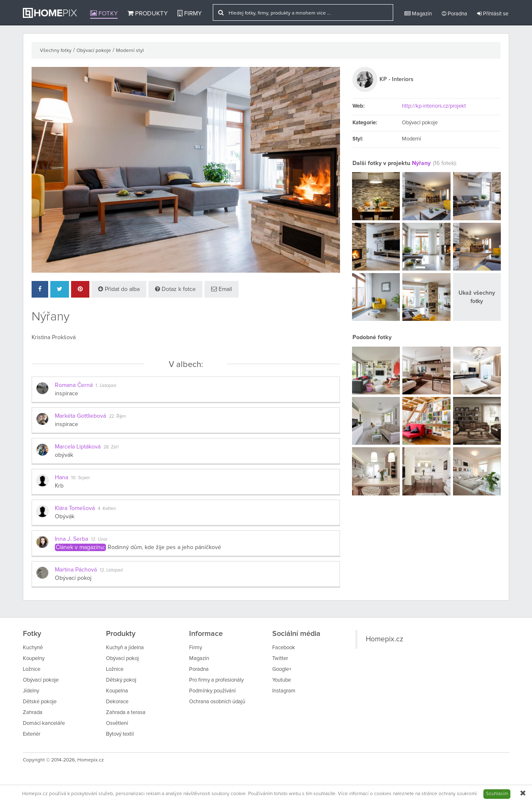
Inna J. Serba (71, 539)
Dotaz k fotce (175, 289)
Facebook (284, 648)
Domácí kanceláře (44, 723)
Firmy (190, 13)
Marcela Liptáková (78, 447)
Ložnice (32, 669)
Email (222, 289)
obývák (64, 455)
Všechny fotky (56, 51)
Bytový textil (120, 734)
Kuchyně (33, 648)
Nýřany (421, 163)
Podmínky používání (212, 691)
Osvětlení (117, 723)
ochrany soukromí (458, 794)
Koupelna (117, 691)
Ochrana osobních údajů (217, 702)
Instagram (284, 691)
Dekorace (117, 702)
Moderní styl (130, 51)
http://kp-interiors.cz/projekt (434, 106)
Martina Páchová (76, 570)
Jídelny (31, 691)
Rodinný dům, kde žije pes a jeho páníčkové (164, 547)
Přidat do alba (119, 289)
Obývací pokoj (73, 578)
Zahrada (33, 713)
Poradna (454, 14)
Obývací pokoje (94, 51)
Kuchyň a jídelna (125, 648)
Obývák (65, 517)
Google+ (282, 669)
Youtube (282, 680)
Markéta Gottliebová (80, 416)
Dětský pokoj (121, 680)
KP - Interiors (397, 79)
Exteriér (32, 734)
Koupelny (34, 659)
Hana (62, 478)
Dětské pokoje (40, 702)
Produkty (148, 13)
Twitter (280, 659)
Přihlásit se (493, 14)
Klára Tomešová (75, 508)
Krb (59, 486)
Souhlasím (497, 794)
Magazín (418, 14)
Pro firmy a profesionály (216, 680)
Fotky (104, 13)
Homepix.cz (384, 639)
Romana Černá (74, 385)
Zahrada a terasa (126, 713)
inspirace (66, 394)
